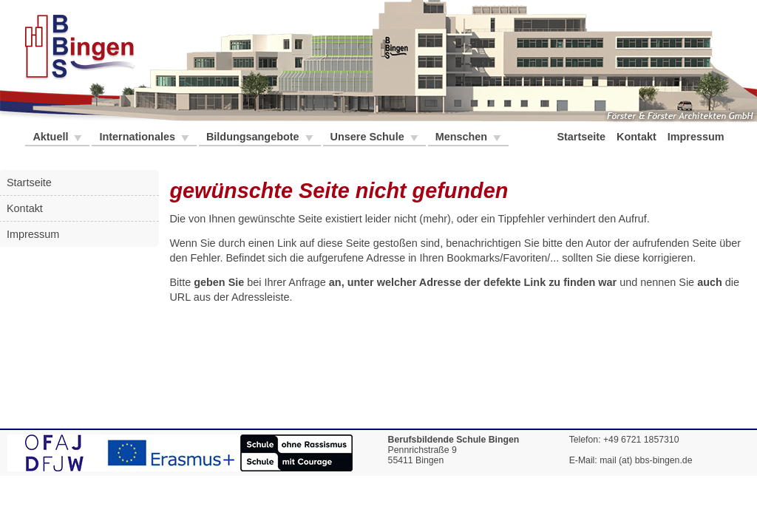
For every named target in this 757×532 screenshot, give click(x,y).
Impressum (697, 137)
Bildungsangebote (254, 137)
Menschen (463, 137)
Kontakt (638, 137)
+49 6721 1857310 (641, 440)
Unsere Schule (369, 137)
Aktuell (52, 137)
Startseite (583, 137)
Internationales (138, 137)
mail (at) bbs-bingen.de (646, 460)
